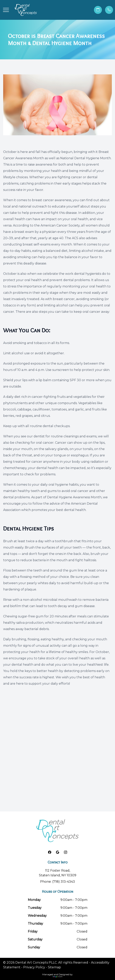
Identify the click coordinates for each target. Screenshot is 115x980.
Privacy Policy (34, 967)
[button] (6, 10)
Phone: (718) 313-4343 (57, 882)
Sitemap (54, 967)
